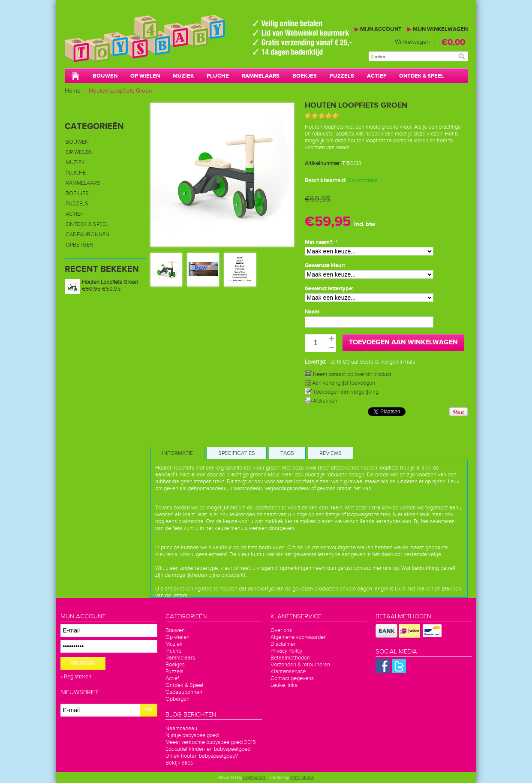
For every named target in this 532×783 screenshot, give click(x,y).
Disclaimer (283, 644)
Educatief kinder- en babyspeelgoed (208, 749)
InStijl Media (302, 778)
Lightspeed (254, 778)
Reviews (331, 453)
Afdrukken (321, 401)
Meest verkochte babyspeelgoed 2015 (211, 742)
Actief (377, 76)
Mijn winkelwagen (437, 29)
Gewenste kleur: (325, 265)
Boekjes (305, 76)
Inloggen (83, 663)
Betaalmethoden (290, 658)
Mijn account (378, 29)
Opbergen (80, 245)
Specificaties (237, 453)
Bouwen (105, 76)
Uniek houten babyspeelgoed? (202, 756)
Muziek (183, 76)
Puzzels (342, 76)
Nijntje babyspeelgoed (192, 735)
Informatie (177, 453)
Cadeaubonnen (87, 235)
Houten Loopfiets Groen (120, 91)
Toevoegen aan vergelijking (342, 392)
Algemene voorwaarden (299, 637)
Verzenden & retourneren (300, 665)
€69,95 (317, 199)
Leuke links (284, 685)
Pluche (218, 76)
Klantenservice (288, 672)
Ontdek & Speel (422, 76)
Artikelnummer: (323, 163)
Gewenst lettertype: (329, 289)
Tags (287, 453)
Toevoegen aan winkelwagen (403, 342)
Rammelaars (261, 76)
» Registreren (76, 677)
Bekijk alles (179, 763)
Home (73, 91)
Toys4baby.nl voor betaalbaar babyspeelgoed (193, 47)
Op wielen (145, 76)
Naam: (313, 312)
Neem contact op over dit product (348, 374)
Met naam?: (321, 242)
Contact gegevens (292, 678)
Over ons (281, 630)
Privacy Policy (286, 651)
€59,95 (101, 289)
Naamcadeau (181, 729)
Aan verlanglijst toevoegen (340, 383)
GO (149, 710)
